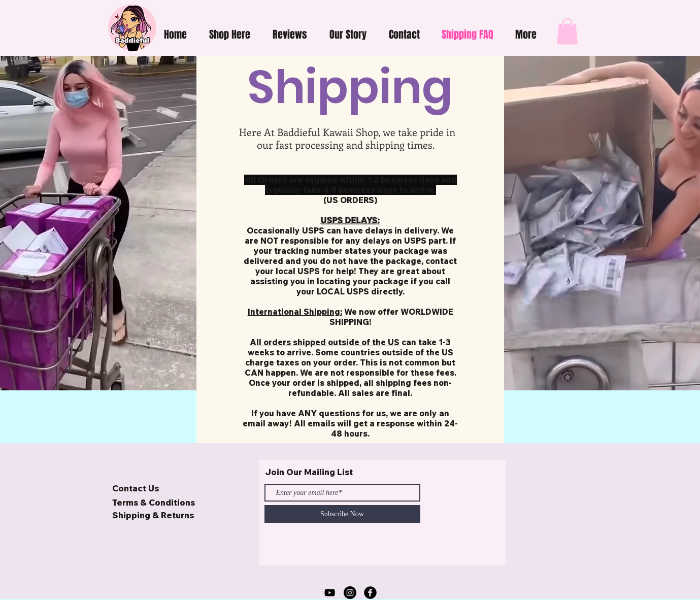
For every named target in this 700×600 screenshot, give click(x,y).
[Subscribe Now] (342, 514)
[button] (230, 35)
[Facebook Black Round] (370, 593)
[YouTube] (330, 593)
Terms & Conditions (154, 502)
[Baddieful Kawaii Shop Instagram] (350, 593)
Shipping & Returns (153, 515)
